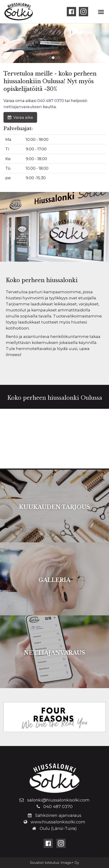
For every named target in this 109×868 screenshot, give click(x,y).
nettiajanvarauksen (23, 107)
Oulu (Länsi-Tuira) (58, 828)
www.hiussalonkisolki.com (58, 822)
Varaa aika (20, 117)
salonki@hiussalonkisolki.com (58, 800)
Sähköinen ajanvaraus (58, 815)
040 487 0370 (51, 101)
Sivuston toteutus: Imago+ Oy (54, 863)
